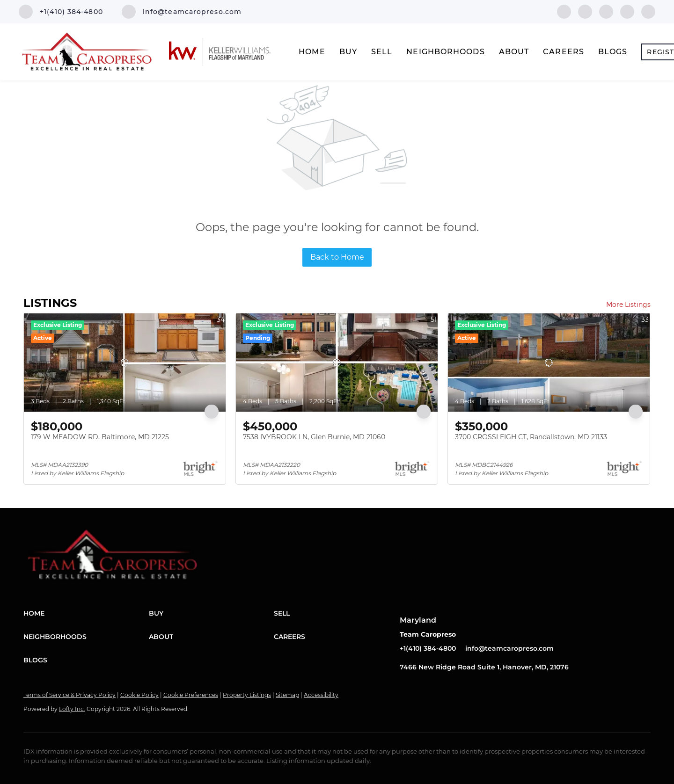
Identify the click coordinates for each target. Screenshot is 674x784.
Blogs (613, 52)
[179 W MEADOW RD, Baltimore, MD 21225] (125, 363)
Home (312, 52)
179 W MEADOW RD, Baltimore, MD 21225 (100, 437)
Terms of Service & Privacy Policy (70, 695)
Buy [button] (348, 52)
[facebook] (564, 11)
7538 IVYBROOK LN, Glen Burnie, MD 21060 (314, 437)
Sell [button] (382, 52)
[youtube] (648, 11)
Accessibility (321, 695)
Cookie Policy (139, 695)
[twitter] (606, 11)
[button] (86, 613)
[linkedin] (585, 11)
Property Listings (247, 695)
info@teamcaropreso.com (509, 648)
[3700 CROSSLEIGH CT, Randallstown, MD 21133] (549, 363)
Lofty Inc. (72, 709)
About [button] (514, 52)
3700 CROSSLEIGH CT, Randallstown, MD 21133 (531, 437)
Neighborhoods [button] (445, 52)
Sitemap (287, 695)
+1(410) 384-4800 (428, 648)
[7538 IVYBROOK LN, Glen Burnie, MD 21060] (337, 363)
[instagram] (627, 11)
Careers (564, 52)
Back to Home (337, 257)
